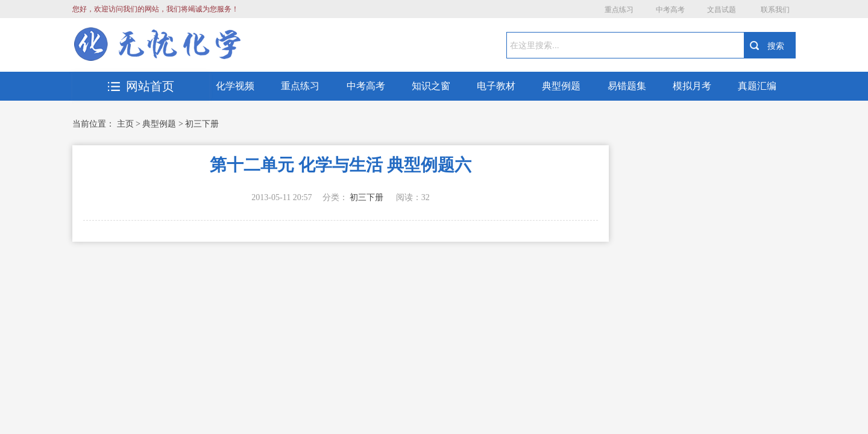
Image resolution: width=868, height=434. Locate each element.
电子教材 (496, 86)
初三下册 (202, 124)
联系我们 (775, 10)
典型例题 (561, 86)
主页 (125, 124)
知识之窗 (431, 86)
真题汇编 (757, 86)
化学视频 (235, 86)
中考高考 (670, 10)
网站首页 (141, 86)
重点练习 (619, 10)
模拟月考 (692, 86)
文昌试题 (722, 10)
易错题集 (627, 86)
